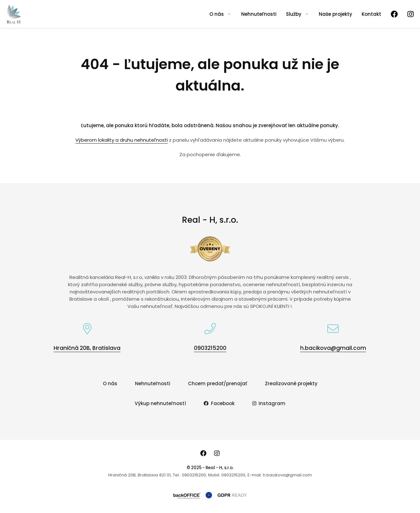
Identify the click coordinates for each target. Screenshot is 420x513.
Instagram (269, 403)
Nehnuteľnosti (259, 14)
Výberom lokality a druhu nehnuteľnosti (122, 140)
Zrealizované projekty (291, 383)
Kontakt (371, 14)
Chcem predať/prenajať (218, 383)
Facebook (219, 403)
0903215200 (210, 348)
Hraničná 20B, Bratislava (87, 348)
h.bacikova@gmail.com (333, 348)
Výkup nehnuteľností (160, 403)
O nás (217, 14)
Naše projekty (335, 14)
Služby (294, 14)
